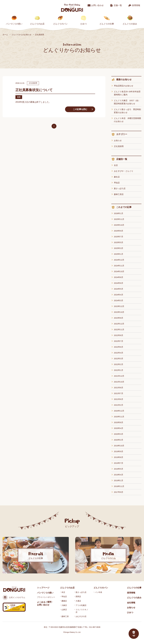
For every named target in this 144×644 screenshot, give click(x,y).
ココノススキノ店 (82, 611)
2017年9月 (119, 492)
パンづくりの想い (14, 24)
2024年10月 (119, 271)
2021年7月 (119, 393)
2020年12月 (119, 411)
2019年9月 (119, 451)
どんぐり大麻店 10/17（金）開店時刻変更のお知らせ (127, 102)
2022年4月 (119, 353)
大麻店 (64, 605)
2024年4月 (119, 295)
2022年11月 (119, 329)
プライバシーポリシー (46, 597)
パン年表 (98, 592)
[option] (36, 555)
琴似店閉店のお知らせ (124, 86)
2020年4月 (119, 428)
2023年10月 (119, 312)
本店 (63, 592)
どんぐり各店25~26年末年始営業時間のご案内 (127, 93)
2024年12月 (119, 260)
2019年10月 (119, 446)
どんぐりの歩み (130, 24)
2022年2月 (119, 364)
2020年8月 (119, 422)
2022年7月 (119, 341)
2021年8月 (119, 388)
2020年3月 (119, 434)
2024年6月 (119, 283)
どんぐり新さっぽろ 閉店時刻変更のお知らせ (127, 111)
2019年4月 (119, 475)
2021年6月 (119, 399)
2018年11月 (119, 486)
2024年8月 (119, 277)
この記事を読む (80, 109)
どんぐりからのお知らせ (21, 35)
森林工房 (65, 616)
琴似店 (117, 183)
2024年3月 (119, 300)
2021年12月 (119, 376)
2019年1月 (119, 480)
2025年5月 (119, 242)
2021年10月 (119, 382)
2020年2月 (119, 440)
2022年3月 (119, 359)
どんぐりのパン (60, 24)
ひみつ (84, 24)
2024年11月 (119, 266)
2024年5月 (119, 289)
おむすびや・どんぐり (124, 171)
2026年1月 (119, 213)
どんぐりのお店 (37, 24)
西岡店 (78, 597)
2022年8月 (119, 335)
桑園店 (64, 601)
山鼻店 (64, 610)
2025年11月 (119, 219)
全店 (116, 165)
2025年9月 (119, 231)
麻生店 (117, 177)
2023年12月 (119, 306)
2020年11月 (119, 417)
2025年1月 (119, 254)
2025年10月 (119, 225)
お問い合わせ (97, 5)
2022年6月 (119, 347)
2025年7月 (119, 237)
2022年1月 (119, 370)
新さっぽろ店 (120, 188)
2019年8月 (119, 457)
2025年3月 (119, 248)
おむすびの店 (81, 616)
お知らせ (118, 140)
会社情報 (131, 603)
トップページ (43, 588)
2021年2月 (119, 405)
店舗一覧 (118, 5)
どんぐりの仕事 (107, 24)
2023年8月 (119, 318)
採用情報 (136, 5)
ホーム (5, 35)
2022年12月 (119, 324)
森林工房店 (119, 194)
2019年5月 (119, 469)
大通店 (78, 601)
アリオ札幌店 (81, 605)
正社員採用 (119, 146)
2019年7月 (119, 463)
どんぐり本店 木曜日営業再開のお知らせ (127, 120)
